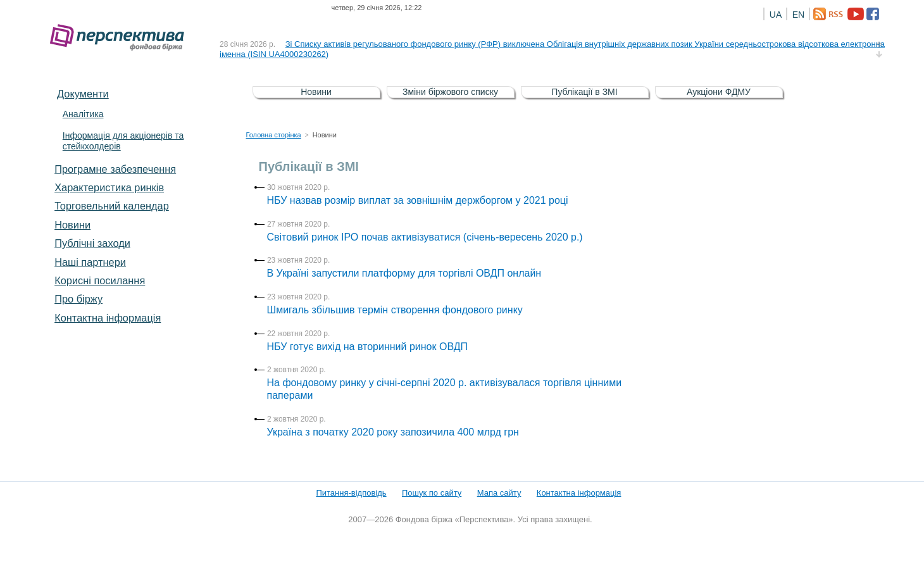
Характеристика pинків (109, 187)
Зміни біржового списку (450, 92)
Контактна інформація (108, 318)
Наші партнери (90, 262)
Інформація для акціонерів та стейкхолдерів (123, 141)
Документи (83, 94)
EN (798, 15)
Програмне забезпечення (115, 169)
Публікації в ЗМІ (584, 92)
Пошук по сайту (432, 493)
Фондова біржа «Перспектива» (121, 38)
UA (776, 15)
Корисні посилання (100, 280)
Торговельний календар (112, 206)
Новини (72, 225)
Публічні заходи (92, 243)
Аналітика (83, 114)
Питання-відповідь (351, 493)
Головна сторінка (274, 135)
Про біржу (78, 299)
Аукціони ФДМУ (719, 92)
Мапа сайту (499, 493)
